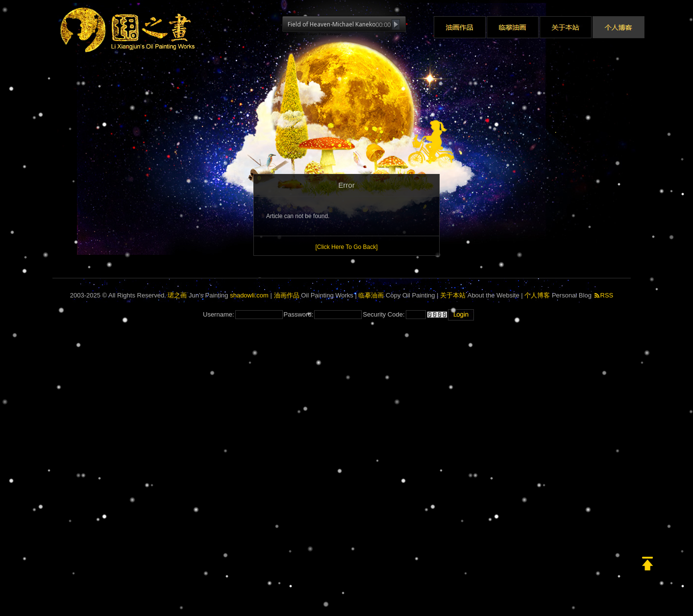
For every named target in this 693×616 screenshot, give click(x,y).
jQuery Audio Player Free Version (312, 34)
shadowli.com (249, 295)
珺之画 (177, 295)
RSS (604, 295)
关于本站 (453, 295)
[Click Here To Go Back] (346, 247)
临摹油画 (371, 295)
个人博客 (537, 295)
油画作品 (287, 295)
